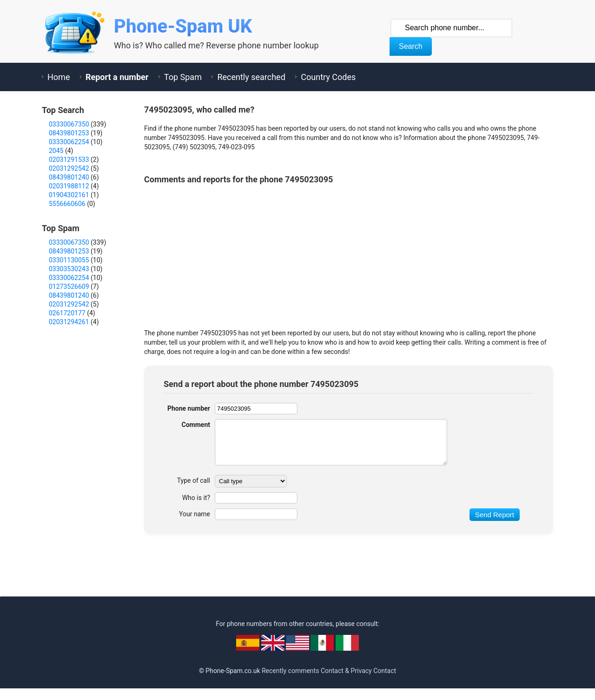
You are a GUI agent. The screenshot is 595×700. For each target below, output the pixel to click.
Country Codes (328, 77)
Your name (195, 514)
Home (59, 77)
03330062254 (69, 142)
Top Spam (183, 77)
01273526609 (69, 287)
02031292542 (69, 168)
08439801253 (69, 133)
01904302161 (69, 195)
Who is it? (196, 498)
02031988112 (69, 186)
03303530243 (69, 269)
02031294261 (69, 322)
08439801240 (69, 177)
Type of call (194, 480)
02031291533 (69, 160)
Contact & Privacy (346, 671)
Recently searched (251, 77)
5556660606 (67, 204)
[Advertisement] (313, 254)
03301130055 (69, 260)
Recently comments (290, 671)
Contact (385, 671)
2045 (56, 151)
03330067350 (69, 124)
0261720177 (67, 313)
